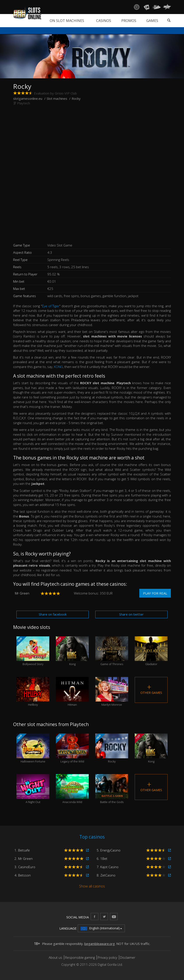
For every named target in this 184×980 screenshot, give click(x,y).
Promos (129, 21)
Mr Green (22, 593)
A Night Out (33, 789)
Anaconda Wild (72, 789)
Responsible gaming (80, 957)
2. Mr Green (24, 859)
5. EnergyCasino (109, 850)
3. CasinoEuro (25, 867)
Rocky (112, 748)
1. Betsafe (22, 850)
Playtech (24, 103)
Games (152, 21)
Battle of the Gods (112, 789)
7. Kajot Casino (108, 867)
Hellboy (33, 692)
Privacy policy (107, 957)
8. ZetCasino (106, 875)
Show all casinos (92, 886)
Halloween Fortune (33, 748)
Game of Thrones (112, 651)
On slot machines (67, 21)
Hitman (72, 692)
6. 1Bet (102, 859)
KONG (58, 367)
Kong (72, 651)
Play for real (155, 593)
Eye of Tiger (51, 306)
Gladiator (151, 651)
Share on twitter (131, 614)
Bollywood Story (33, 651)
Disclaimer (128, 957)
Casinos (104, 21)
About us (56, 957)
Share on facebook (53, 614)
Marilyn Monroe (112, 692)
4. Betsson (23, 875)
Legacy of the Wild (72, 748)
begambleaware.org (100, 944)
